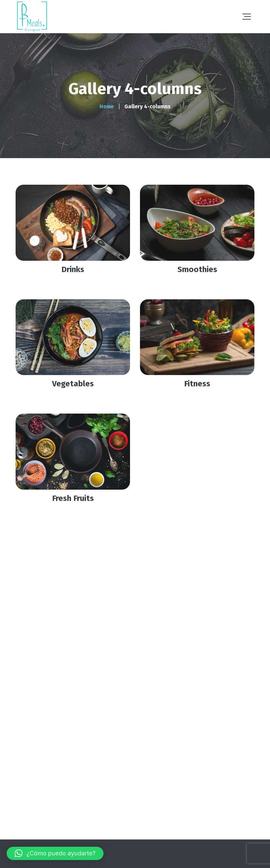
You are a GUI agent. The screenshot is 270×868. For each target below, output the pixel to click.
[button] (55, 853)
